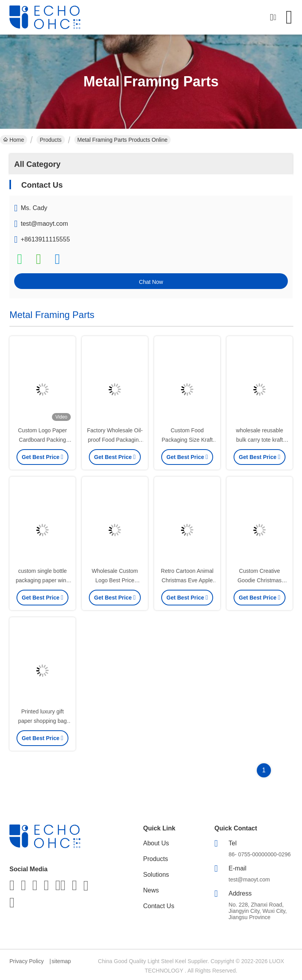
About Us (156, 843)
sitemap (61, 961)
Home (14, 140)
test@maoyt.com (44, 224)
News (151, 890)
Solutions (156, 875)
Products (51, 140)
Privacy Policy (27, 961)
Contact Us (159, 906)
